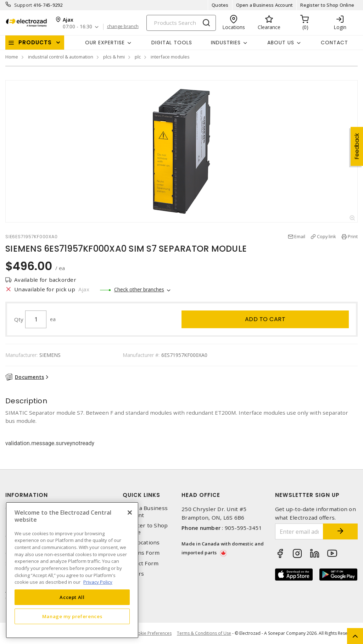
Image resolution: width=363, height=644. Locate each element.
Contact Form (141, 563)
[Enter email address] (299, 531)
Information (27, 495)
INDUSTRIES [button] (226, 43)
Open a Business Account (265, 5)
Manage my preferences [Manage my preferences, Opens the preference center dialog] (72, 616)
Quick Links (141, 495)
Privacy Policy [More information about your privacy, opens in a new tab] (98, 582)
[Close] (130, 513)
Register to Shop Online (327, 5)
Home (12, 57)
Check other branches (139, 289)
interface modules (170, 57)
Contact (334, 43)
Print (353, 236)
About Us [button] (281, 43)
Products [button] (35, 42)
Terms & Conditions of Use (204, 633)
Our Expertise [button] (105, 43)
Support (23, 5)
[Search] (181, 23)
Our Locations (141, 542)
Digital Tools (172, 43)
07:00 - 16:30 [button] (77, 27)
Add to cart (265, 319)
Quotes (220, 5)
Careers (133, 574)
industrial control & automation (61, 57)
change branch (123, 27)
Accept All (72, 597)
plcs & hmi (114, 57)
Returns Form (141, 553)
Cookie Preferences (152, 633)
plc (138, 57)
